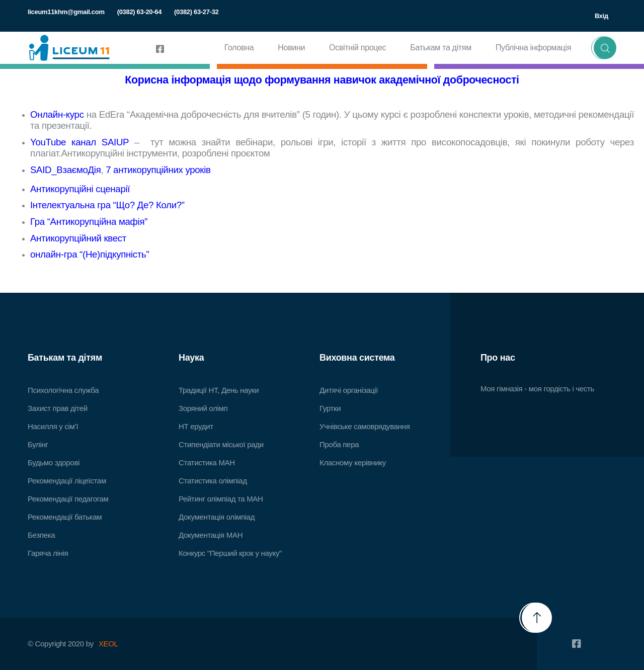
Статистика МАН (207, 463)
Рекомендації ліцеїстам (67, 481)
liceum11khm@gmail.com (66, 12)
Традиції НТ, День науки (219, 390)
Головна (239, 48)
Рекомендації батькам (65, 517)
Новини (291, 48)
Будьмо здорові (54, 463)
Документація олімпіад (217, 517)
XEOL (108, 644)
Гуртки (330, 408)
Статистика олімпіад (213, 481)
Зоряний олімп (203, 408)
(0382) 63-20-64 (139, 12)
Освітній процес (357, 48)
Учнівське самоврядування (365, 426)
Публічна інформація (533, 48)
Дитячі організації (349, 390)
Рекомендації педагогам (68, 499)
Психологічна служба (63, 390)
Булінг (38, 444)
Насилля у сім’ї (53, 426)
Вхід (601, 16)
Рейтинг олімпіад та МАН (221, 499)
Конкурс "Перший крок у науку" (230, 553)
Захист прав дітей (58, 408)
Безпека (41, 535)
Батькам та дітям (441, 48)
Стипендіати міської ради (221, 444)
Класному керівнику (353, 463)
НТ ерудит (196, 426)
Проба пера (339, 444)
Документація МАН (211, 535)
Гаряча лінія (48, 553)
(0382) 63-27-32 (196, 12)
